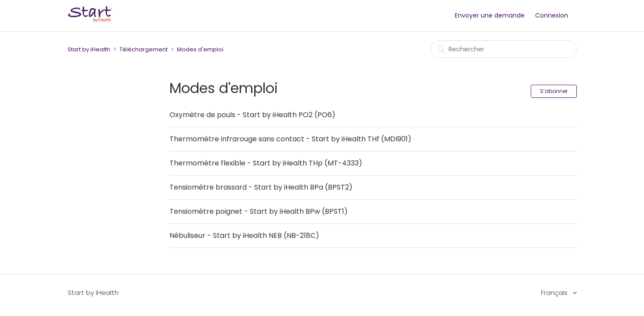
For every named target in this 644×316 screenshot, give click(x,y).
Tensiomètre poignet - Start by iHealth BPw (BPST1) (259, 211)
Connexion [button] (552, 15)
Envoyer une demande (490, 15)
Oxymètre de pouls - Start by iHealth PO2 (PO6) (252, 115)
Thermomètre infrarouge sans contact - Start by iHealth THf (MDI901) (290, 139)
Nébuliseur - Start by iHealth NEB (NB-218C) (244, 235)
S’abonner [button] (554, 91)
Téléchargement (144, 49)
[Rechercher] (504, 49)
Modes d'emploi (200, 49)
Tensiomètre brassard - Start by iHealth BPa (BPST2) (261, 187)
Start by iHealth (89, 49)
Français (555, 293)
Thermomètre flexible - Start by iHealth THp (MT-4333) (266, 163)
